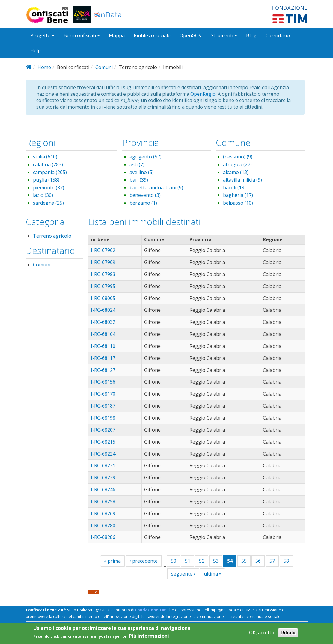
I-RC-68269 (103, 513)
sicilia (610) (45, 157)
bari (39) (139, 180)
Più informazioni (149, 638)
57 (272, 561)
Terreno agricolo (52, 236)
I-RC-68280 (103, 525)
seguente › (183, 574)
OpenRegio (203, 94)
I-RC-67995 (103, 286)
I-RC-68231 (103, 465)
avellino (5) (142, 172)
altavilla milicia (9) (242, 180)
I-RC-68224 (103, 454)
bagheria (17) (238, 195)
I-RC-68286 (103, 537)
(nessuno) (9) (238, 157)
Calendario (278, 35)
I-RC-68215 (103, 442)
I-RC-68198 (103, 418)
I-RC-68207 (103, 430)
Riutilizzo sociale (152, 35)
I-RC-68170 (103, 394)
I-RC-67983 (103, 274)
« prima (112, 561)
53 (216, 561)
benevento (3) (145, 195)
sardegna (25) (48, 203)
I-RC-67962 (103, 250)
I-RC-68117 (103, 358)
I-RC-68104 (103, 334)
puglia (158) (46, 180)
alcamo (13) (236, 172)
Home (44, 67)
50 (174, 561)
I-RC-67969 (103, 262)
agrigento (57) (146, 157)
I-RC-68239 (103, 477)
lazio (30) (43, 195)
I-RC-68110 (103, 346)
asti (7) (137, 164)
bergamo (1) (143, 203)
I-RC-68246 (103, 489)
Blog (251, 35)
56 (258, 561)
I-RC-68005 (103, 298)
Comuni (104, 67)
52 (202, 561)
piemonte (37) (49, 188)
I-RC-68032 (103, 322)
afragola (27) (237, 164)
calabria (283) (48, 164)
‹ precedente (144, 561)
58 (286, 561)
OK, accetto (262, 635)
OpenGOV (191, 35)
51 (188, 561)
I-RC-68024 (103, 310)
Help (36, 50)
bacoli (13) (234, 188)
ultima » (213, 574)
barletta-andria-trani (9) (156, 188)
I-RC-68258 (103, 501)
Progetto (42, 35)
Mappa (117, 35)
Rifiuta (288, 635)
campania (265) (50, 172)
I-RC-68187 (103, 406)
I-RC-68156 (103, 382)
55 (244, 561)
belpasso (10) (238, 203)
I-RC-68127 (103, 370)
